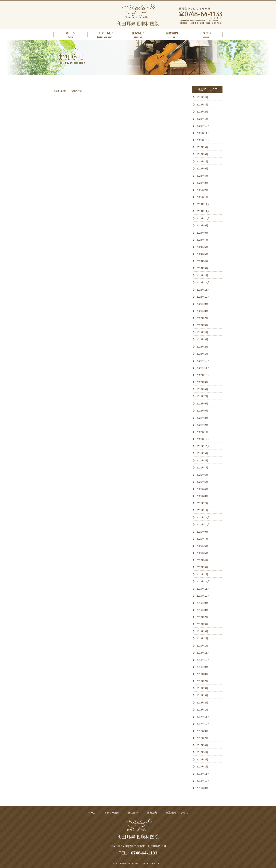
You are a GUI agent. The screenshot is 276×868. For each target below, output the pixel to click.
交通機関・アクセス (177, 813)
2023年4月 (202, 332)
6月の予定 (77, 91)
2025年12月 (203, 126)
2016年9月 (202, 788)
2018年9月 (202, 667)
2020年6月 (202, 546)
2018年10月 (203, 660)
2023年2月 (202, 347)
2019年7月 (202, 617)
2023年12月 (203, 282)
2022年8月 (202, 389)
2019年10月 (203, 596)
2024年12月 (203, 204)
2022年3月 (202, 418)
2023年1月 (202, 354)
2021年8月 (202, 461)
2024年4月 (202, 261)
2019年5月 (202, 624)
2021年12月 (203, 439)
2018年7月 (202, 681)
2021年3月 (202, 496)
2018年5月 (202, 688)
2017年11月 (203, 717)
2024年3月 (202, 268)
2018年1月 (202, 710)
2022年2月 (202, 425)
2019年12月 (203, 581)
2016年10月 (203, 781)
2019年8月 (202, 610)
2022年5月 (202, 411)
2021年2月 (202, 503)
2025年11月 (203, 133)
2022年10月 (203, 375)
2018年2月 (202, 703)
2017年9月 (202, 731)
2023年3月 (202, 339)
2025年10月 (203, 140)
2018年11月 (203, 653)
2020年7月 (202, 539)
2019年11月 (203, 589)
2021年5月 (202, 482)
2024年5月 (202, 254)
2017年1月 (202, 767)
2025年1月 (202, 197)
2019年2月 (202, 638)
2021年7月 (202, 468)
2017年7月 (202, 738)
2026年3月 (202, 105)
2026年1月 (202, 119)
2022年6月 (202, 404)
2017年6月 (202, 745)
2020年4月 (202, 560)
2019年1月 (202, 646)
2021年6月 (202, 475)
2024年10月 (203, 218)
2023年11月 (203, 290)
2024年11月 (203, 211)
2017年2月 (202, 760)
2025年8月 (202, 154)
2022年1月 (202, 432)
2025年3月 (202, 183)
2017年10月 (203, 724)
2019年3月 (202, 631)
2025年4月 (202, 176)
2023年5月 (202, 325)
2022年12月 (203, 361)
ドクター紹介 (104, 35)
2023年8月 (202, 311)
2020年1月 (202, 574)
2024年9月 (202, 226)
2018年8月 (202, 674)
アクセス (206, 35)
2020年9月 (202, 532)
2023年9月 (202, 304)
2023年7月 (202, 318)
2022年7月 (202, 396)
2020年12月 (203, 517)
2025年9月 (202, 147)
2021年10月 (203, 446)
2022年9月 (202, 382)
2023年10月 (203, 297)
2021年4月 (202, 489)
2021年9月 (202, 453)
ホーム (70, 35)
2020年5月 (202, 553)
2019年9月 (202, 603)
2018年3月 (202, 695)
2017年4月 (202, 752)
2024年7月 (202, 240)
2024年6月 (202, 247)
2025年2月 (202, 190)
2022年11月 (203, 368)
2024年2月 (202, 275)
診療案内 (172, 35)
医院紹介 (138, 35)
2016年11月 (203, 774)
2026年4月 (202, 97)
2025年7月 (202, 162)
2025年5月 (202, 169)
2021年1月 (202, 510)
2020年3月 (202, 567)
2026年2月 (202, 112)
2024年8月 (202, 233)
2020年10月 (203, 525)
